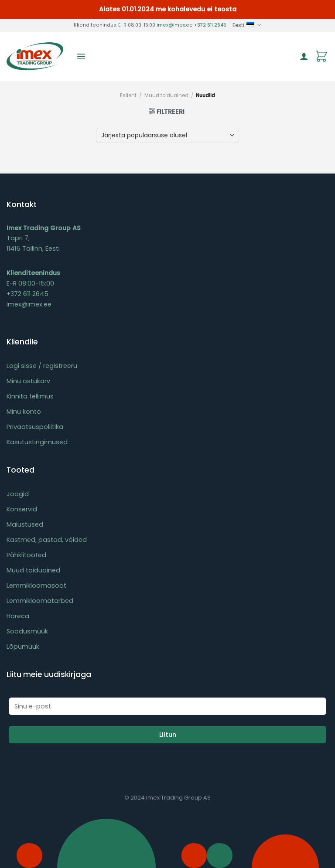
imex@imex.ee (175, 25)
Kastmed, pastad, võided (47, 540)
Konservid (22, 509)
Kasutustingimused (37, 442)
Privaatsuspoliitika (35, 427)
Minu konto (24, 412)
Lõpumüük (23, 647)
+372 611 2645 (210, 25)
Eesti (247, 25)
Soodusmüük (27, 631)
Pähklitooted (26, 555)
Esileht (128, 95)
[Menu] (81, 56)
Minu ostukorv (28, 381)
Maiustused (25, 524)
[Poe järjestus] (167, 135)
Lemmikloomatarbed (40, 601)
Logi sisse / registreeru (42, 366)
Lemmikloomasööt (36, 585)
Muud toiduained (166, 95)
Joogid (18, 494)
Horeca (18, 616)
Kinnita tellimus (30, 396)
